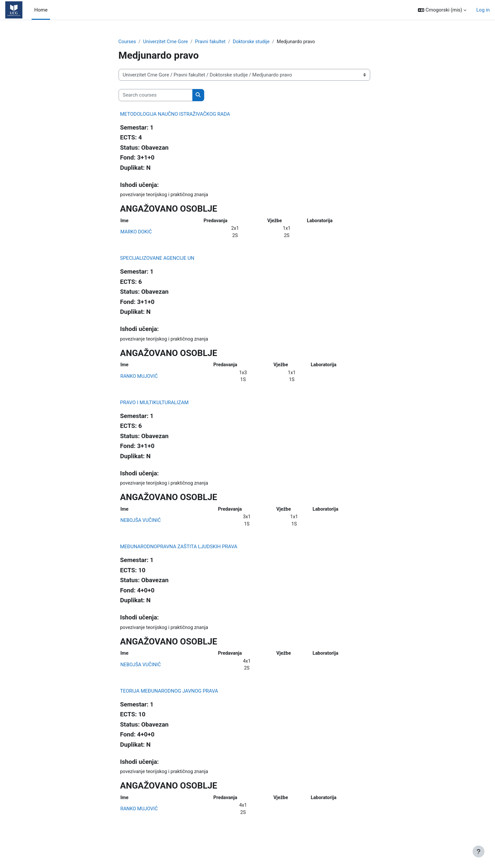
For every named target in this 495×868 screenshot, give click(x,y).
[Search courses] (156, 95)
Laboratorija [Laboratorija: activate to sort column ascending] (320, 222)
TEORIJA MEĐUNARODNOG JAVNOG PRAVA (169, 698)
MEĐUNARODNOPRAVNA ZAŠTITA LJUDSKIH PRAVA (179, 552)
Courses (128, 42)
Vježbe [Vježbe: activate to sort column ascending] (275, 222)
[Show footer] (479, 852)
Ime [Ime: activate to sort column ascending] (125, 222)
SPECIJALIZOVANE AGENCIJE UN (157, 260)
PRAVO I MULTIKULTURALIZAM (154, 406)
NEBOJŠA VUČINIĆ (141, 525)
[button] (442, 10)
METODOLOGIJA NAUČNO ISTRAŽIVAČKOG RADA (175, 114)
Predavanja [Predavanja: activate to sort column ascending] (216, 222)
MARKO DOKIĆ (137, 233)
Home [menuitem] (41, 10)
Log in (483, 10)
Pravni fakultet (213, 42)
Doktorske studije (256, 42)
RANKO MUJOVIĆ (140, 379)
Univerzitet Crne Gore (167, 42)
